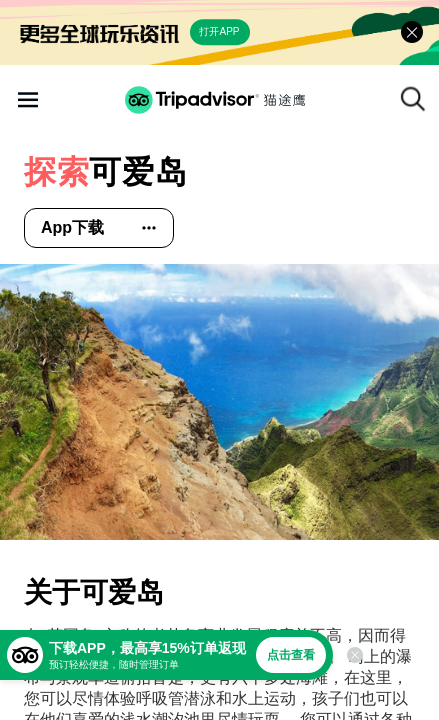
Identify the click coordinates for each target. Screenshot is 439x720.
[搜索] (413, 99)
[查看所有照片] (219, 402)
